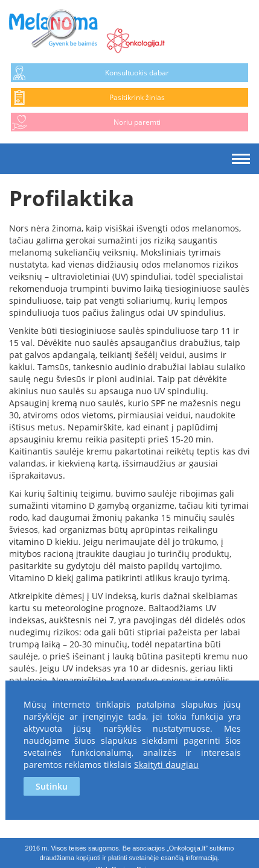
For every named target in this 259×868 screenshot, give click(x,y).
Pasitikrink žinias (137, 97)
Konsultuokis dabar (137, 73)
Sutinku (52, 786)
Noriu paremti (137, 122)
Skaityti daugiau (166, 765)
